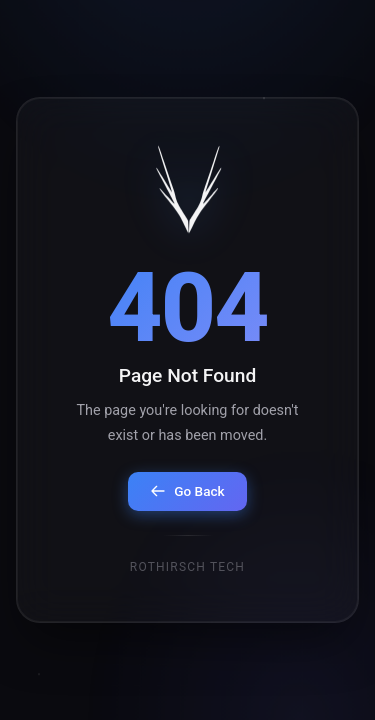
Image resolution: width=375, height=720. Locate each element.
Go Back (187, 492)
